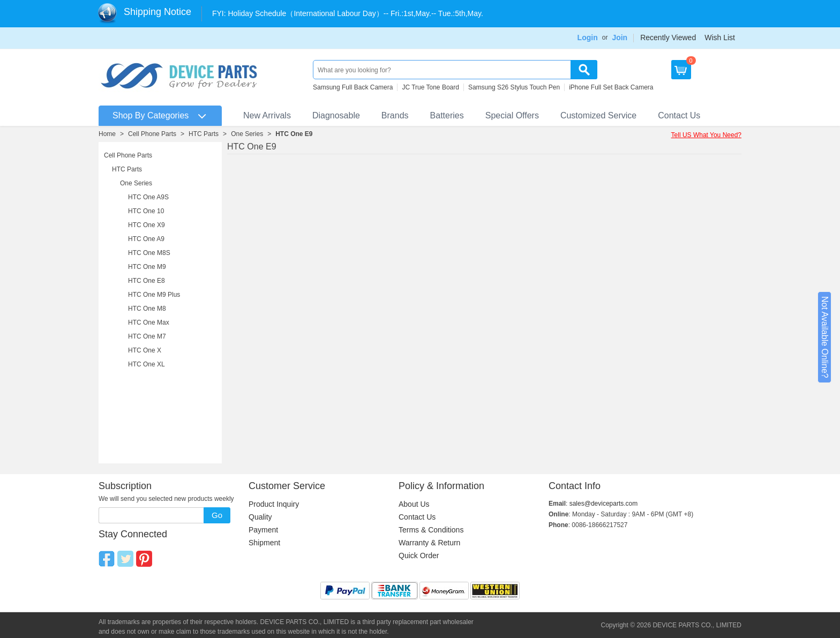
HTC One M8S (149, 253)
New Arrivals (267, 115)
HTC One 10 (146, 211)
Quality (260, 517)
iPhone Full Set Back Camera (611, 87)
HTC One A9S (148, 197)
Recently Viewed (668, 37)
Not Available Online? (825, 337)
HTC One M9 (147, 267)
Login (588, 37)
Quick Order (419, 556)
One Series (247, 134)
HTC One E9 (294, 134)
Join (620, 37)
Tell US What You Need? (706, 135)
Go (217, 515)
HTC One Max (149, 322)
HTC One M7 (147, 336)
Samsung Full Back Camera (353, 87)
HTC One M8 (147, 309)
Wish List (720, 37)
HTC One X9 (147, 225)
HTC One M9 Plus (154, 295)
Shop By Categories (151, 115)
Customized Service (598, 115)
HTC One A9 (146, 239)
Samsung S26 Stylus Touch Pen (514, 87)
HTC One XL (147, 364)
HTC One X (145, 350)
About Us (414, 504)
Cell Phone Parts (152, 134)
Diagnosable (336, 115)
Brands (395, 115)
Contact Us (679, 115)
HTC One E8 (147, 281)
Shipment (264, 543)
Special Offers (512, 115)
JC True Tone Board (430, 87)
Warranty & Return (429, 543)
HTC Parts (204, 134)
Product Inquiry (274, 504)
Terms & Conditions (431, 530)
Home (107, 134)
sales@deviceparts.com (604, 504)
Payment (263, 530)
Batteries (447, 115)
